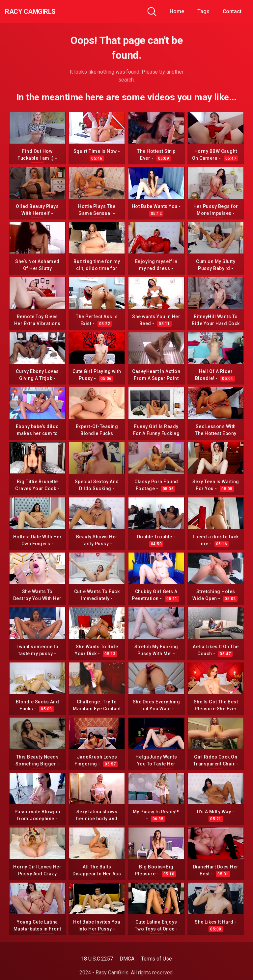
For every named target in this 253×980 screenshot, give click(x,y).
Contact (232, 11)
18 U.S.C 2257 (97, 959)
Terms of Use (156, 959)
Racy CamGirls (41, 12)
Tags (203, 11)
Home (177, 11)
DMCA (127, 959)
